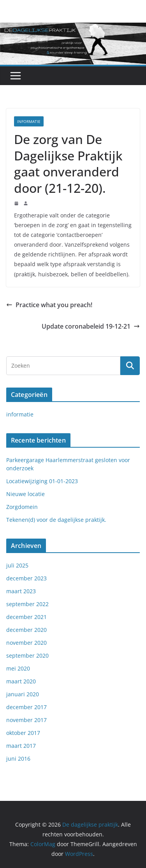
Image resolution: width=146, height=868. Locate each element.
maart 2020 (21, 681)
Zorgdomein (22, 507)
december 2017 (26, 707)
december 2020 (26, 630)
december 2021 (26, 617)
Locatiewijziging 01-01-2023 (42, 481)
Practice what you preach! (49, 305)
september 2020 (27, 655)
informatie (29, 121)
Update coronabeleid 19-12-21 (91, 326)
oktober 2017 (23, 733)
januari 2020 (23, 694)
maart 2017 (21, 746)
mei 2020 (18, 668)
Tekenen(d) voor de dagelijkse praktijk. (56, 520)
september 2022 (27, 604)
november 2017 (26, 720)
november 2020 (26, 643)
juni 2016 (18, 759)
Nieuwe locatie (26, 494)
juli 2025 (17, 565)
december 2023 (26, 578)
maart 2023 (21, 591)
